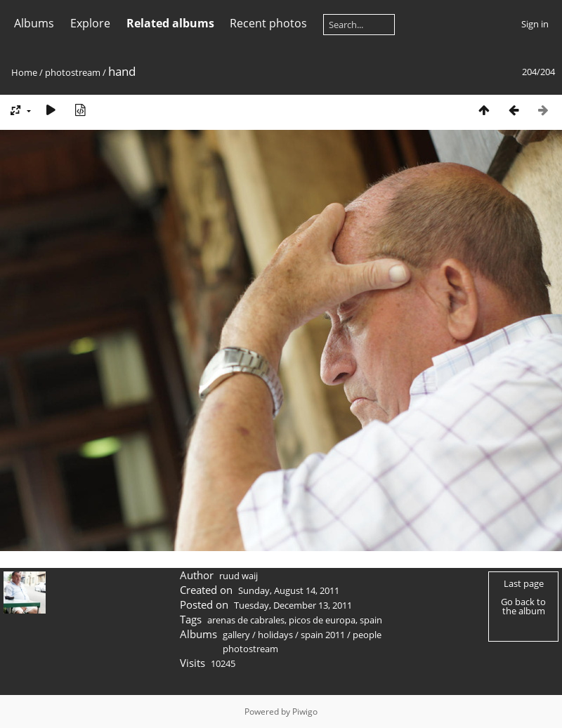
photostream (73, 72)
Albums (34, 23)
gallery (236, 635)
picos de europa (322, 620)
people (367, 635)
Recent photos (268, 23)
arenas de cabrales (246, 620)
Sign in (535, 24)
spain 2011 (323, 635)
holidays (275, 635)
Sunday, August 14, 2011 (289, 590)
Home (24, 72)
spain (371, 620)
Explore (90, 23)
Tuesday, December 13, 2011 (293, 605)
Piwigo (305, 712)
